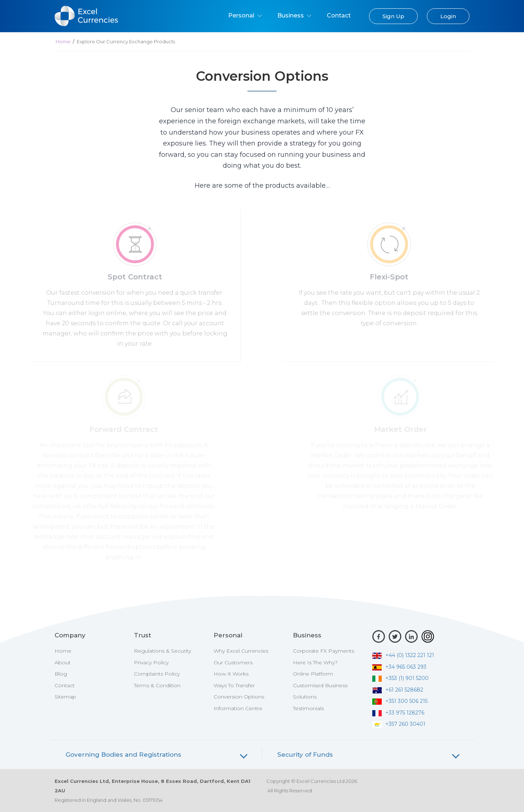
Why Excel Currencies (241, 651)
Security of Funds (305, 755)
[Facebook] (379, 636)
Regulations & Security (162, 651)
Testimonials (308, 708)
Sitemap (65, 697)
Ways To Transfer (234, 685)
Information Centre (238, 708)
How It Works (231, 674)
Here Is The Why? (315, 662)
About (63, 662)
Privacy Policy (151, 662)
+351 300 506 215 (400, 701)
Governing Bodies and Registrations (123, 755)
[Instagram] (428, 636)
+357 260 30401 (399, 724)
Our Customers (233, 662)
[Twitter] (395, 636)
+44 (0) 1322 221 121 (403, 655)
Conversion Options (239, 697)
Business (294, 15)
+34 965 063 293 (399, 667)
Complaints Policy (157, 674)
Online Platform (313, 674)
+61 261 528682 (398, 690)
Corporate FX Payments (323, 651)
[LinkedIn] (411, 636)
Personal (245, 15)
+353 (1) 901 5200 (400, 678)
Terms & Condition (157, 685)
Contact (339, 15)
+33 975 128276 (398, 713)
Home (63, 41)
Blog (61, 674)
